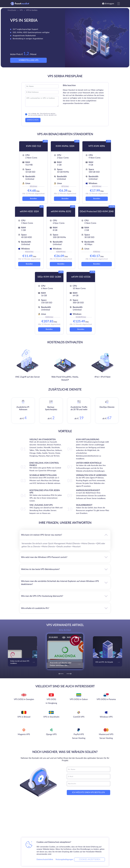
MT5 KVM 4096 (97, 146)
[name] (88, 769)
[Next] (69, 674)
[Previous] (61, 674)
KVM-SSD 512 (33, 146)
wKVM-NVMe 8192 (61, 212)
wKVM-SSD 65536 (81, 277)
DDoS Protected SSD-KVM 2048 (97, 212)
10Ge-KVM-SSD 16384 (49, 277)
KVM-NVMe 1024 (65, 146)
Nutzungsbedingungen (64, 859)
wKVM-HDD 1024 (29, 212)
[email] (88, 777)
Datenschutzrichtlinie (45, 859)
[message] (88, 784)
